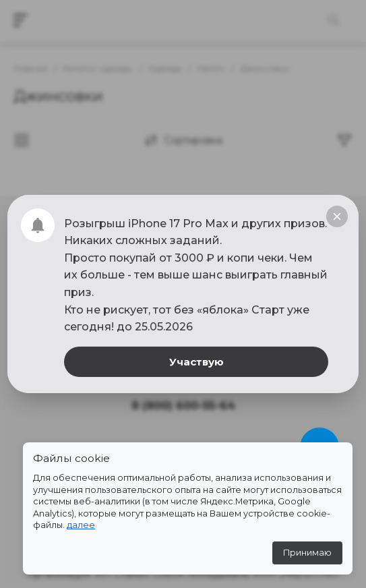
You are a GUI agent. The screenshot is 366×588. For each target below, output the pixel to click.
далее (81, 525)
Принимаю (307, 553)
